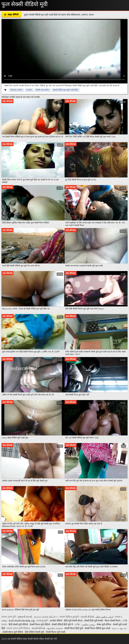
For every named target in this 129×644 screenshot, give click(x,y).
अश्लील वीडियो (56, 621)
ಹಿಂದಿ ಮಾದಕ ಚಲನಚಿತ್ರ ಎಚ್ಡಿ (22, 621)
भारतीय (29, 90)
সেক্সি (77, 625)
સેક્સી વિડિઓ (39, 628)
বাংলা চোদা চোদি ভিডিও (19, 628)
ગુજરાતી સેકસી (25, 617)
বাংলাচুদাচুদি (42, 621)
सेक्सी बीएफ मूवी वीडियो (13, 632)
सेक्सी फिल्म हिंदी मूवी (74, 628)
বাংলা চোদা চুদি (9, 617)
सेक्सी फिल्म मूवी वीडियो (40, 625)
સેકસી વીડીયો (87, 617)
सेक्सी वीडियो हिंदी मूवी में (63, 625)
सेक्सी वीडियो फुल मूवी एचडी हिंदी (65, 90)
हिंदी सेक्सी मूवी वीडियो (19, 625)
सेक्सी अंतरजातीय (42, 90)
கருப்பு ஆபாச (119, 628)
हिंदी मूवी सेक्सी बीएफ (73, 621)
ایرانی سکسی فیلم (104, 617)
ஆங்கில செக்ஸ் (55, 628)
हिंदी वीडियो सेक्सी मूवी (34, 632)
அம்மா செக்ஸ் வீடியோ (46, 617)
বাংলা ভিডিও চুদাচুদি (70, 617)
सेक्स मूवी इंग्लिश (104, 625)
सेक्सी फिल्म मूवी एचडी (55, 632)
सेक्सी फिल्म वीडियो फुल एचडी (97, 628)
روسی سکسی (88, 625)
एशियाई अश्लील (16, 90)
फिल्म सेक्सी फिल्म (113, 621)
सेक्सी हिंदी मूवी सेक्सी (94, 621)
